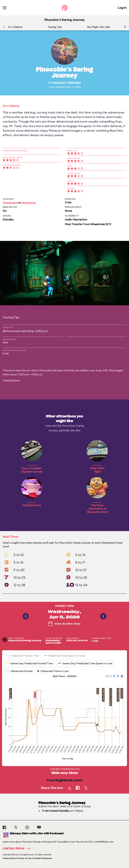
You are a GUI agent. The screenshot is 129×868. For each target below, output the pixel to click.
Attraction (59, 83)
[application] (64, 718)
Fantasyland (10, 203)
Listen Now (18, 849)
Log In (122, 8)
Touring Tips (55, 27)
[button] (125, 27)
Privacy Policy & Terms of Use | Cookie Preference (27, 858)
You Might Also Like (98, 27)
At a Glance (15, 27)
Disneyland (74, 83)
